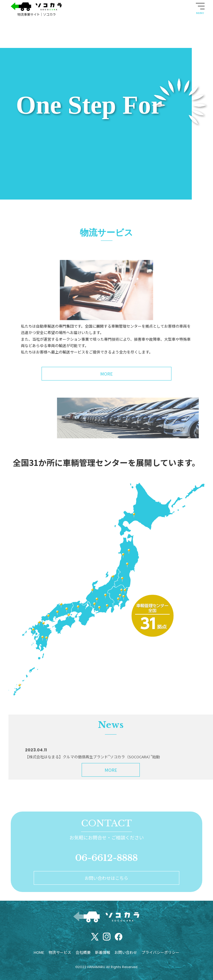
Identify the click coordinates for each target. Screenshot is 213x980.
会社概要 (83, 952)
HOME (39, 952)
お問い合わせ (126, 952)
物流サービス (60, 952)
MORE (111, 770)
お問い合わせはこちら (106, 878)
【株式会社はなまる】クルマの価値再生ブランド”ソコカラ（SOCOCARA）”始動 (92, 780)
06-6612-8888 (106, 858)
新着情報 (103, 952)
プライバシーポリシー (160, 952)
